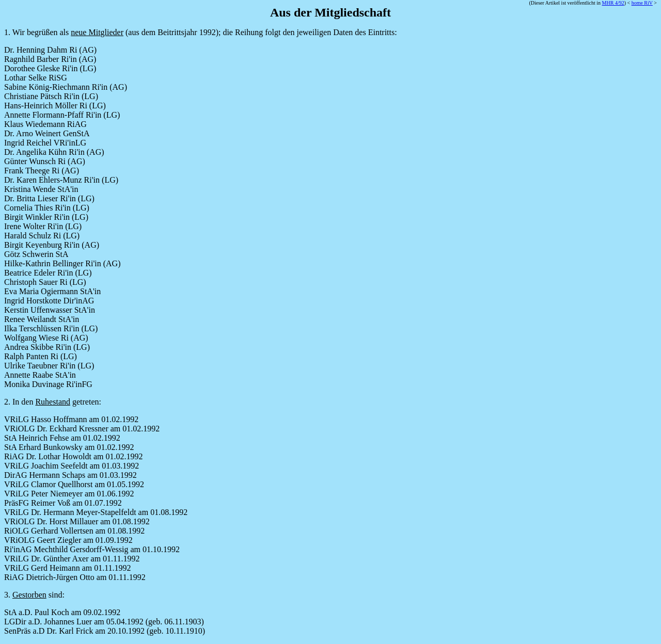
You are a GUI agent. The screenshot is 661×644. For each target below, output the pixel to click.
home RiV (642, 3)
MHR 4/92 (613, 3)
